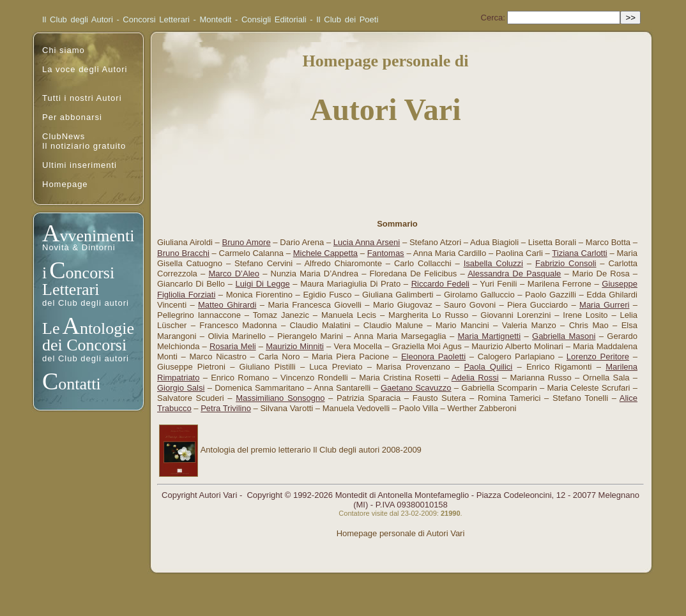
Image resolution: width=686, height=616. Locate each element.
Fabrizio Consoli (566, 263)
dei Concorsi (84, 345)
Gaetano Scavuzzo (416, 388)
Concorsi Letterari (156, 19)
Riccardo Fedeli (440, 284)
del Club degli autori (86, 303)
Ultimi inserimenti (80, 165)
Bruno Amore (247, 242)
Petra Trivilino (226, 408)
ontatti (79, 384)
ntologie (107, 328)
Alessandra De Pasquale (514, 274)
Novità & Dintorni (79, 247)
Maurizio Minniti (295, 346)
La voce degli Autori (85, 69)
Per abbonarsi (72, 117)
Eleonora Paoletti (433, 357)
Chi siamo (64, 50)
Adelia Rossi (475, 378)
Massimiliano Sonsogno (280, 398)
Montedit (216, 19)
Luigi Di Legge (263, 284)
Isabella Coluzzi (493, 263)
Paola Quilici (488, 367)
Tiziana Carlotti (579, 253)
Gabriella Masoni (564, 336)
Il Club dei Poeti (347, 19)
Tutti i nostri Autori (82, 98)
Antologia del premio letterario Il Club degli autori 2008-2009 (311, 450)
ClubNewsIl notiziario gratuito (84, 141)
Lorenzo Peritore (598, 357)
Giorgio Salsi (181, 388)
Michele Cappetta (325, 253)
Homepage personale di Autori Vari (401, 533)
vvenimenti (97, 236)
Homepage (65, 184)
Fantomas (386, 253)
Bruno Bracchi (183, 253)
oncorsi (90, 273)
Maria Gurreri (604, 305)
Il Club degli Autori (78, 19)
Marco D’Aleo (234, 274)
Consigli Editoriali (274, 19)
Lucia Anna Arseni (367, 242)
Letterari (71, 289)
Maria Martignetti (490, 336)
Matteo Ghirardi (227, 305)
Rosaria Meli (233, 346)
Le (51, 328)
